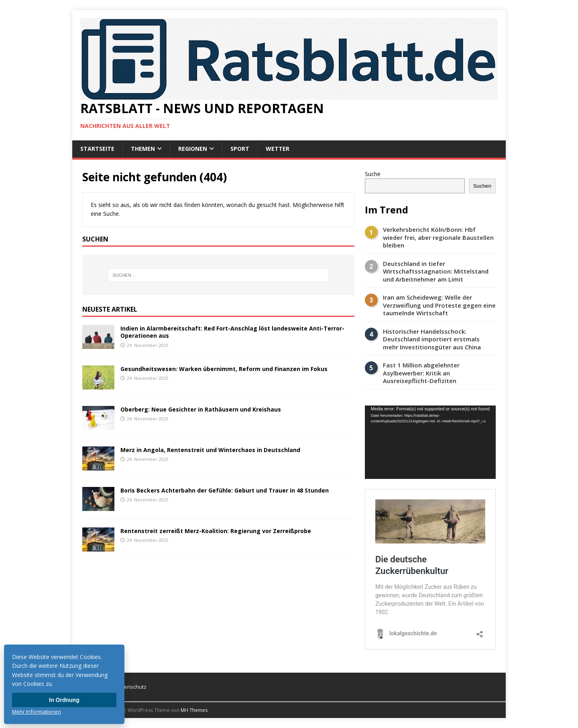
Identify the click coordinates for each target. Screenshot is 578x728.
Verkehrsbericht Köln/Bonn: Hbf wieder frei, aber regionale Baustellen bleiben (438, 237)
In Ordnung (64, 700)
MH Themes (194, 710)
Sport (240, 149)
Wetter (278, 149)
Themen (143, 149)
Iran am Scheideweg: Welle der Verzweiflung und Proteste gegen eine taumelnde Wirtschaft (439, 305)
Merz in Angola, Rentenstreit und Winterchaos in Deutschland (210, 450)
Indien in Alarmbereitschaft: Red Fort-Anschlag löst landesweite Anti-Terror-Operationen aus (232, 332)
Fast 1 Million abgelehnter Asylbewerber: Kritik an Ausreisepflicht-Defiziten (421, 373)
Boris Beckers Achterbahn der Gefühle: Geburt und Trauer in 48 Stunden (225, 490)
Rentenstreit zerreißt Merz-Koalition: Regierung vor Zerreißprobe (216, 531)
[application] (430, 442)
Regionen (193, 149)
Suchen (482, 186)
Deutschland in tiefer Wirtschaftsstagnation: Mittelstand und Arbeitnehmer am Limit (436, 272)
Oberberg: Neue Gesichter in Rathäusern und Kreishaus (201, 409)
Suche (373, 174)
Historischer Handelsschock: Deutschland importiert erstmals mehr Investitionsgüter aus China (432, 339)
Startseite (97, 149)
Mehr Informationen (37, 712)
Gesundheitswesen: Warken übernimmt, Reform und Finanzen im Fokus (224, 369)
